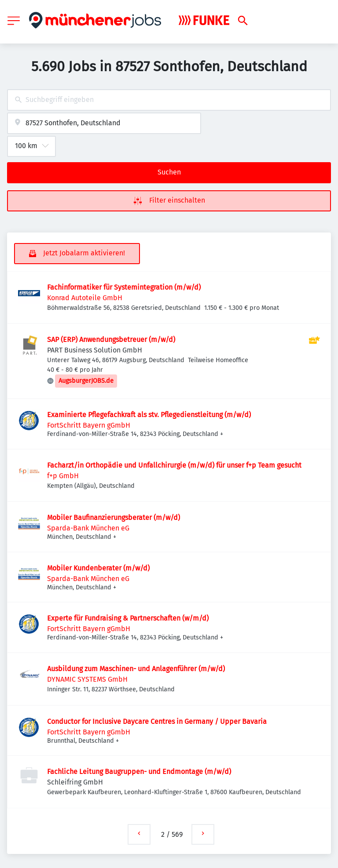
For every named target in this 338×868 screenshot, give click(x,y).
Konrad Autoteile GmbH (85, 298)
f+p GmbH (63, 476)
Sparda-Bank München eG (88, 528)
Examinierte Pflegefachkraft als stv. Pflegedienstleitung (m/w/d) (149, 415)
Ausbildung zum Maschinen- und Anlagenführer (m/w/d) (136, 669)
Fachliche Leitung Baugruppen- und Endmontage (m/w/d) (139, 772)
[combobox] (169, 100)
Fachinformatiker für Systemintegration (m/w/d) (124, 287)
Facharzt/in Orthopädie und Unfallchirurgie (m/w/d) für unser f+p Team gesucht (174, 465)
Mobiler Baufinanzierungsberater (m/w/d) (114, 518)
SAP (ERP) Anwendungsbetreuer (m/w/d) (111, 340)
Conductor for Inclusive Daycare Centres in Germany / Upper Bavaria (158, 721)
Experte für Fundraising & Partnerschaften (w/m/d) (128, 618)
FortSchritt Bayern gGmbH (89, 425)
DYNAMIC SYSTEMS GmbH (87, 679)
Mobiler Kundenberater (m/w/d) (98, 568)
